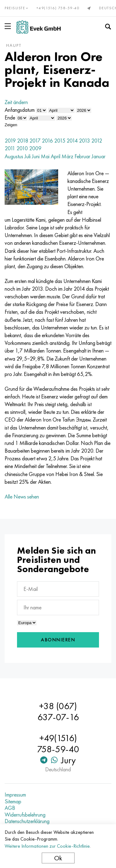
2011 (10, 148)
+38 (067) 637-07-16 (58, 712)
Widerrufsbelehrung (25, 815)
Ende (10, 117)
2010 (22, 148)
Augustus (14, 156)
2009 (35, 148)
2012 (97, 141)
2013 (84, 141)
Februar (82, 156)
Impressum (15, 795)
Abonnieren (58, 640)
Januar (99, 156)
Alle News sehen (22, 497)
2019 (10, 141)
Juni (36, 156)
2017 (35, 141)
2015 (60, 141)
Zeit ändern (16, 102)
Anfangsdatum (20, 110)
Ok (58, 858)
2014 (72, 141)
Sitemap (13, 801)
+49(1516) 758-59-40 (58, 8)
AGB (10, 808)
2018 (23, 141)
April (56, 156)
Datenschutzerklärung (27, 821)
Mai (45, 156)
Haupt (14, 45)
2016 (47, 141)
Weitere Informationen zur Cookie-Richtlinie (47, 846)
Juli (28, 156)
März (67, 156)
